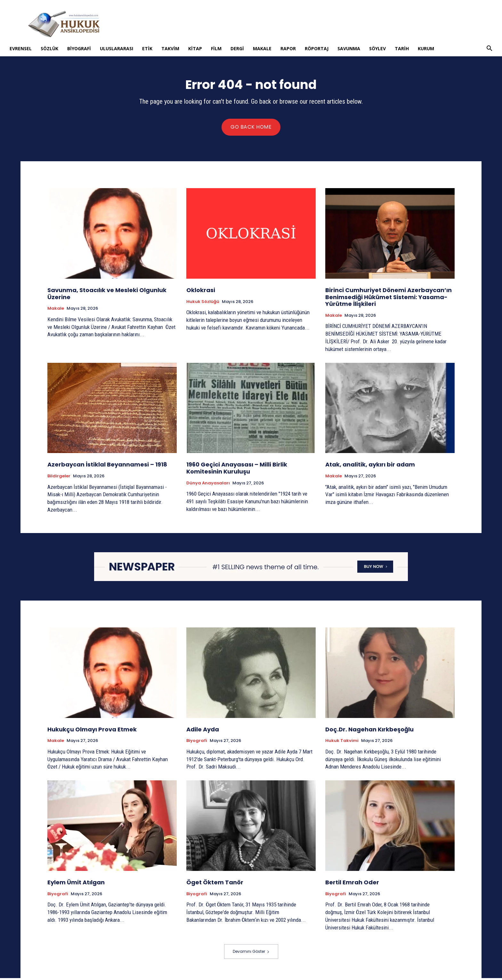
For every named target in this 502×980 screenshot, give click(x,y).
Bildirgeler (59, 478)
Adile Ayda (203, 731)
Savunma (349, 48)
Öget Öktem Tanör (215, 884)
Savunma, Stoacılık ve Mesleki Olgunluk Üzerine (107, 295)
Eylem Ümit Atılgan (76, 884)
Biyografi (79, 48)
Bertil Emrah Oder (352, 884)
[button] (489, 49)
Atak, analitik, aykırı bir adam (370, 466)
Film (216, 48)
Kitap (195, 48)
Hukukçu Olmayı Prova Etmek (92, 731)
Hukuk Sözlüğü (203, 304)
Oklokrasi (201, 292)
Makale (262, 48)
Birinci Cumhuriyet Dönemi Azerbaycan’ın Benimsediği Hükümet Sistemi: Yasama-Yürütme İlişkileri (389, 299)
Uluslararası (117, 48)
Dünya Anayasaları (208, 485)
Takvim (170, 48)
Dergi (237, 48)
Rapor (288, 48)
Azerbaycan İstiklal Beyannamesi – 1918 (107, 466)
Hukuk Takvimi (342, 743)
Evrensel (21, 48)
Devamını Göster (251, 953)
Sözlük (49, 48)
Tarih (402, 48)
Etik (147, 48)
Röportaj (317, 48)
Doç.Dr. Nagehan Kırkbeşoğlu (369, 731)
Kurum (426, 48)
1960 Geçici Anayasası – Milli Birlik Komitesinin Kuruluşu (237, 470)
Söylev (377, 48)
